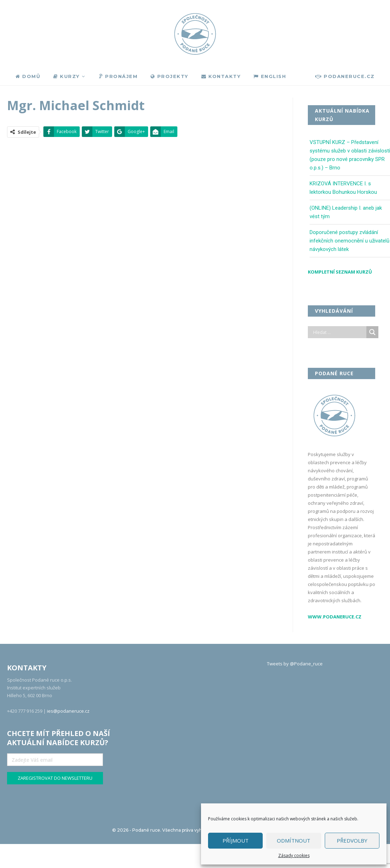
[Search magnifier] (372, 332)
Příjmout (236, 840)
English (270, 76)
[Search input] (339, 332)
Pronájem (118, 77)
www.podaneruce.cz (335, 617)
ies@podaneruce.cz (68, 711)
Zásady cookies (294, 855)
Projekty (169, 76)
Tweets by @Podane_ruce (295, 664)
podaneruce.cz (345, 76)
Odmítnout (294, 840)
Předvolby (352, 840)
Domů (28, 76)
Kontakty (221, 76)
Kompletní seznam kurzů (340, 272)
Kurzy (66, 76)
